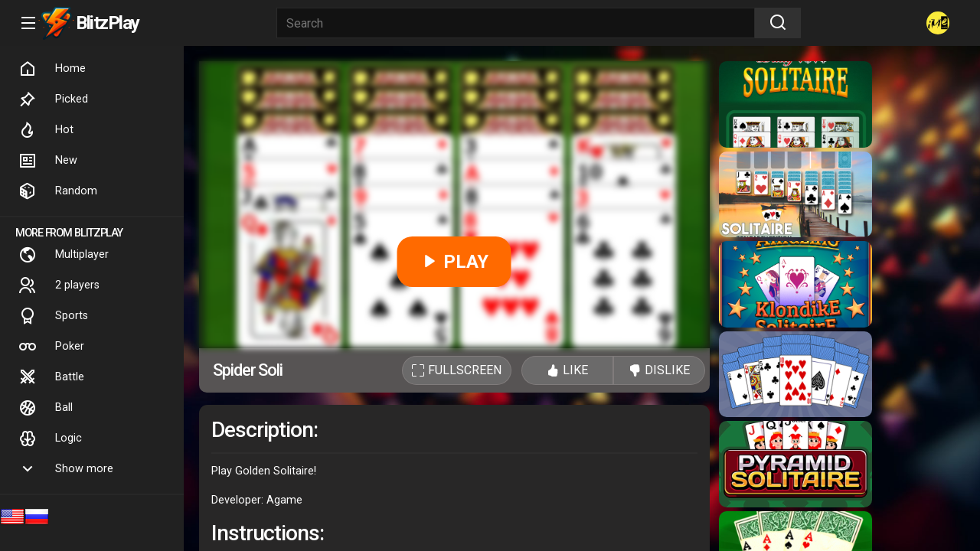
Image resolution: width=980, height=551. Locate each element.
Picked (53, 99)
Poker (51, 347)
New (48, 161)
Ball (46, 408)
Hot (46, 130)
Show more (66, 469)
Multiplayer (64, 255)
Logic (50, 439)
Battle (51, 377)
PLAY (454, 262)
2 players (59, 285)
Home (52, 69)
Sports (53, 316)
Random (58, 191)
